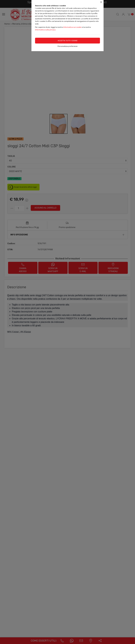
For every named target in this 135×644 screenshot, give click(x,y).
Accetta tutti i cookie (68, 41)
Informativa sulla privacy (45, 30)
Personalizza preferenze (67, 46)
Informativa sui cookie (72, 27)
